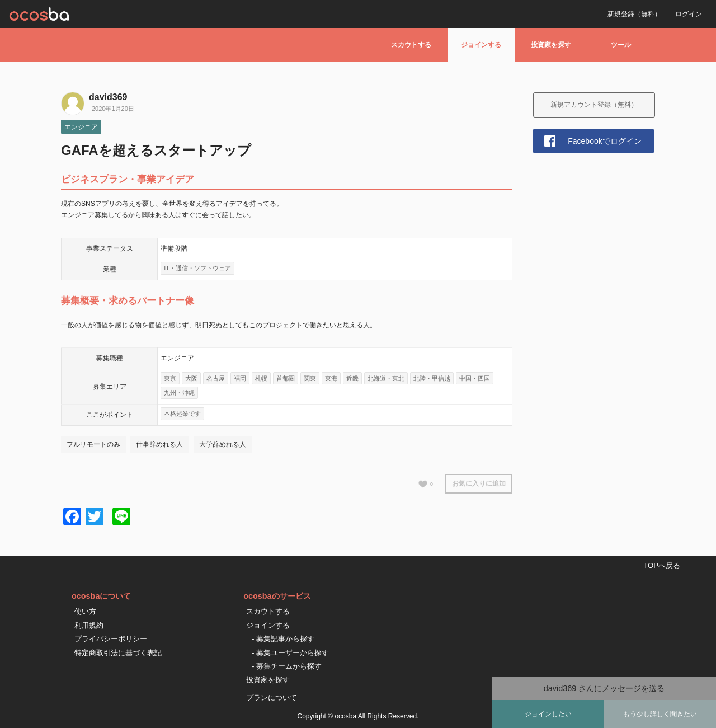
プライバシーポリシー (111, 639)
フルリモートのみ (93, 444)
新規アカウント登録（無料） (594, 105)
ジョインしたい (548, 714)
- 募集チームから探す (287, 666)
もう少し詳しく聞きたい (660, 714)
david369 (108, 97)
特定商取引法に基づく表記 (118, 653)
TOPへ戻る (662, 565)
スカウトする (411, 45)
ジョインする (481, 45)
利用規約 (89, 625)
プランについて (272, 698)
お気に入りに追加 (479, 483)
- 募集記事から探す (283, 639)
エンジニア (81, 127)
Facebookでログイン (604, 141)
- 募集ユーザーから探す (290, 653)
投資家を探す (551, 45)
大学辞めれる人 (223, 444)
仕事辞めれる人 (159, 444)
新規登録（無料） (634, 14)
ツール (621, 45)
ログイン (689, 14)
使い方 (85, 611)
